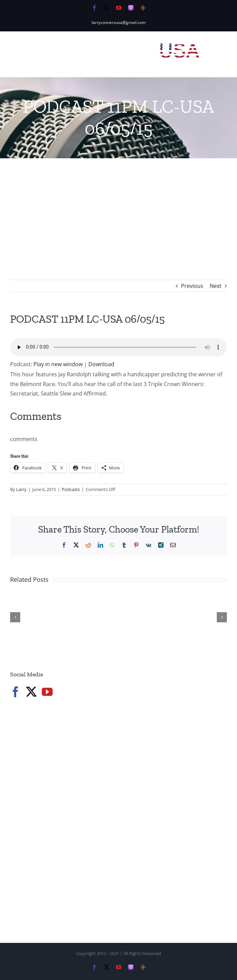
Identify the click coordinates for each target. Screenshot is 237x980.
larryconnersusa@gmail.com (119, 22)
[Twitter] (31, 692)
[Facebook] (16, 692)
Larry (21, 489)
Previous (192, 286)
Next (216, 286)
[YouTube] (47, 692)
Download (101, 364)
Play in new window (58, 364)
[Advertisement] (118, 209)
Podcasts (71, 489)
